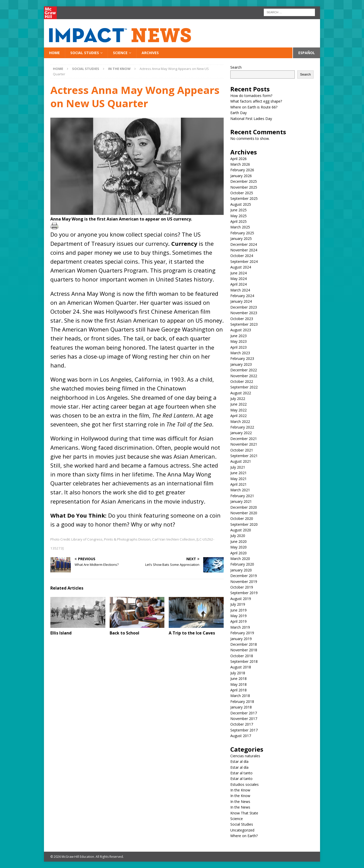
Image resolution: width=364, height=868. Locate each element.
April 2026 (238, 159)
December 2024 (244, 244)
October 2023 (242, 319)
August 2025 (241, 204)
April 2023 (238, 347)
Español (307, 53)
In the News (240, 802)
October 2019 (242, 587)
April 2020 (238, 553)
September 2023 (244, 324)
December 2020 (244, 507)
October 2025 (242, 193)
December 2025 (244, 181)
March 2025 (240, 227)
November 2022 (244, 376)
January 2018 (241, 707)
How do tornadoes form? (251, 96)
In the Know (240, 790)
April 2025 (238, 221)
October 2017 (242, 724)
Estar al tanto (241, 773)
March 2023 (240, 353)
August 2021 (241, 461)
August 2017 (241, 736)
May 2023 (238, 341)
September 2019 (244, 593)
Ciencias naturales (245, 756)
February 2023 (242, 358)
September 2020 (244, 524)
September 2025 (244, 198)
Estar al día (239, 761)
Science (120, 53)
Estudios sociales (244, 784)
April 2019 (238, 621)
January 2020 (241, 570)
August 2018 (241, 667)
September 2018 (244, 661)
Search (236, 67)
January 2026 (241, 176)
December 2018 (244, 644)
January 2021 (241, 501)
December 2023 (244, 307)
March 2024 (240, 290)
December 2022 (244, 370)
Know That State (244, 813)
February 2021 (242, 496)
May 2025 (238, 216)
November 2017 (244, 719)
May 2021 (238, 479)
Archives (150, 53)
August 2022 (241, 393)
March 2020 (240, 559)
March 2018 (240, 696)
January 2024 (241, 301)
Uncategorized (242, 830)
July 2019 (238, 604)
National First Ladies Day (251, 119)
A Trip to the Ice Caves (192, 633)
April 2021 (238, 484)
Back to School (124, 633)
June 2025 (238, 210)
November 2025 (244, 187)
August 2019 (241, 599)
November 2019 (244, 582)
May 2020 (238, 547)
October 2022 (242, 381)
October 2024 (242, 256)
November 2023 (244, 313)
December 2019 (244, 576)
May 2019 (238, 616)
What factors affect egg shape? (256, 101)
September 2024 (244, 261)
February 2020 (242, 564)
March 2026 (240, 164)
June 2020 (238, 541)
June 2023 (238, 336)
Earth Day (238, 113)
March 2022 (240, 421)
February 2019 (242, 633)
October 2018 (242, 656)
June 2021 (238, 473)
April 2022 (238, 416)
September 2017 (244, 730)
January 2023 (241, 364)
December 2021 (244, 439)
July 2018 (238, 673)
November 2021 (244, 444)
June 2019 (238, 610)
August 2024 (241, 267)
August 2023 (241, 330)
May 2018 (238, 684)
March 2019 (240, 627)
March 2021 (240, 490)
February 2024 (242, 296)
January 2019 (241, 639)
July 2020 (238, 536)
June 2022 (238, 404)
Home (54, 53)
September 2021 (244, 456)
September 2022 (244, 387)
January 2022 (241, 433)
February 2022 (242, 427)
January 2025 (241, 239)
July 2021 (238, 467)
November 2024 (244, 250)
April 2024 (238, 284)
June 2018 (238, 678)
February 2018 (242, 701)
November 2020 (244, 513)
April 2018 (238, 690)
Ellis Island (61, 633)
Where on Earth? (244, 836)
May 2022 (238, 410)
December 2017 (244, 713)
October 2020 (242, 518)
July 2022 (238, 399)
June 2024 (238, 273)
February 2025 (242, 233)
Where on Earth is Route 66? (254, 107)
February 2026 (242, 170)
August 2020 (241, 530)
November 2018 (244, 650)
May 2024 (238, 279)
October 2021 (242, 450)
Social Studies (85, 53)
